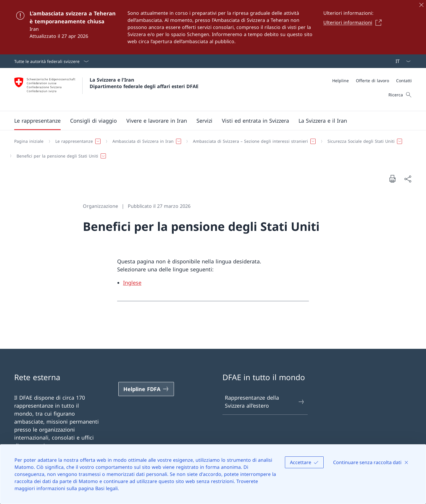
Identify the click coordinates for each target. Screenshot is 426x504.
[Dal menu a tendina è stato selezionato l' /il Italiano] (401, 61)
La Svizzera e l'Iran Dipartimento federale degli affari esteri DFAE (144, 83)
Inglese (132, 283)
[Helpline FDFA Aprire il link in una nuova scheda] (146, 389)
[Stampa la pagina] (392, 179)
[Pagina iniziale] (29, 141)
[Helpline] (341, 81)
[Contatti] (404, 81)
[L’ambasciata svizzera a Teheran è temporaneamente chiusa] (213, 27)
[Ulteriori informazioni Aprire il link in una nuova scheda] (354, 22)
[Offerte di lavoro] (372, 81)
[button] (37, 121)
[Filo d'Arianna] (211, 149)
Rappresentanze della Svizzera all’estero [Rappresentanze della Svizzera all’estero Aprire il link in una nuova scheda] (265, 402)
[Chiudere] (421, 5)
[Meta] (372, 81)
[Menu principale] (208, 121)
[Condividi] (408, 179)
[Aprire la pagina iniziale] (106, 89)
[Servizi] (204, 121)
